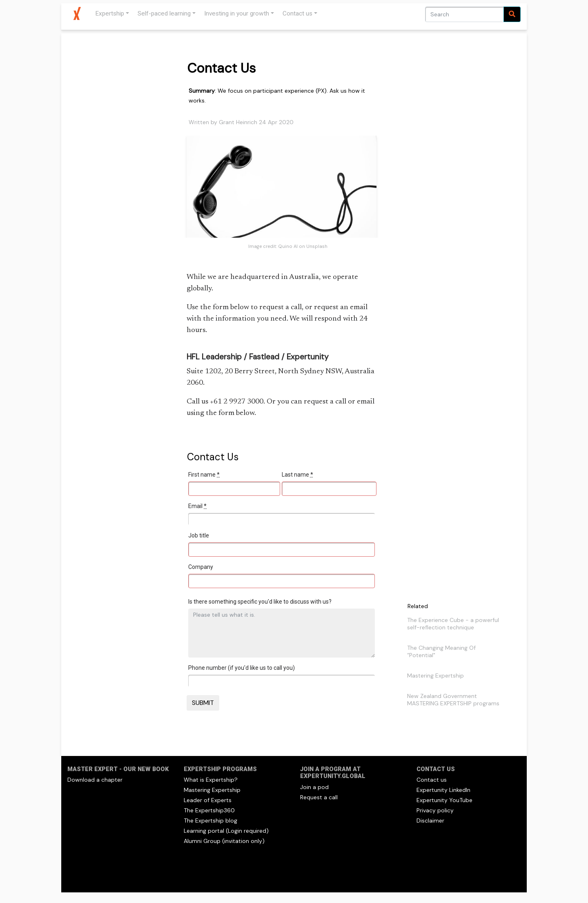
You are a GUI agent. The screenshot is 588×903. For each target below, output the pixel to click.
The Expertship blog (210, 821)
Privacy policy (435, 810)
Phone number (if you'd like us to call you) (242, 668)
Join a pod (314, 787)
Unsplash (317, 246)
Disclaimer (430, 821)
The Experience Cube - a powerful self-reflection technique (453, 624)
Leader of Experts (208, 800)
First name (204, 475)
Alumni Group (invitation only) (224, 841)
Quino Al (288, 246)
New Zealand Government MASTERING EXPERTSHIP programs (453, 700)
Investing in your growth (237, 13)
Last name (297, 475)
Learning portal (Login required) (226, 831)
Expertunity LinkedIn (443, 790)
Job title (199, 535)
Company (201, 567)
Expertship (110, 13)
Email (197, 506)
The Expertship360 (209, 810)
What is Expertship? (211, 780)
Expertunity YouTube (444, 800)
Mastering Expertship (435, 676)
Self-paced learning (164, 13)
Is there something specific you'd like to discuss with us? (260, 602)
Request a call (319, 797)
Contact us (297, 13)
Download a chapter (95, 780)
